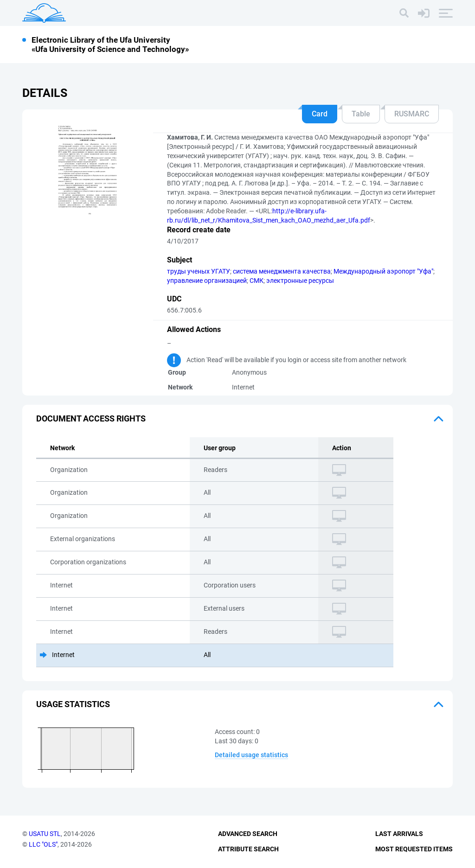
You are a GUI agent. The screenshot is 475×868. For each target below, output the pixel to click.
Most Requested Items (414, 849)
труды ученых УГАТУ (199, 271)
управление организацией (207, 281)
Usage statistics (73, 704)
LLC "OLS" (43, 844)
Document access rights (91, 418)
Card (320, 114)
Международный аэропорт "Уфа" (383, 271)
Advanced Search (248, 834)
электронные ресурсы (300, 281)
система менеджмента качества (282, 271)
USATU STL (45, 834)
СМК (257, 281)
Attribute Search (248, 849)
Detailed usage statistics (251, 755)
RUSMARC (412, 114)
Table (361, 114)
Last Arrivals (399, 834)
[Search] (404, 13)
